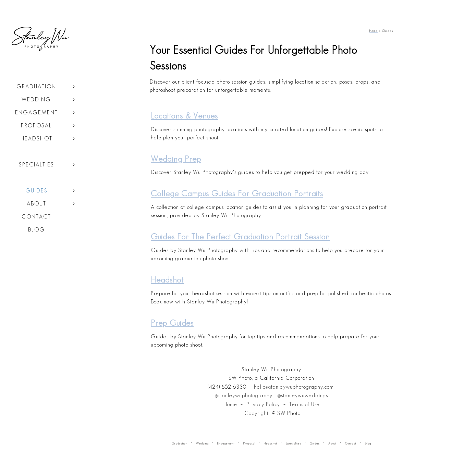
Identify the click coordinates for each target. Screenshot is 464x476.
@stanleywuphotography (244, 395)
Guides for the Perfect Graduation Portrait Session (240, 236)
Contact (36, 217)
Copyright (257, 413)
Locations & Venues (184, 116)
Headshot (36, 139)
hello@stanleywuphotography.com (294, 387)
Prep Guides (172, 323)
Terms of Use (304, 404)
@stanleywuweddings (303, 395)
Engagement (36, 112)
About (36, 204)
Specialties (36, 165)
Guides (36, 191)
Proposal (36, 126)
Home (230, 404)
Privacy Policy (263, 404)
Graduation (36, 86)
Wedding (36, 99)
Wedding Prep (176, 159)
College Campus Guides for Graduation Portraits (237, 193)
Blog (36, 230)
